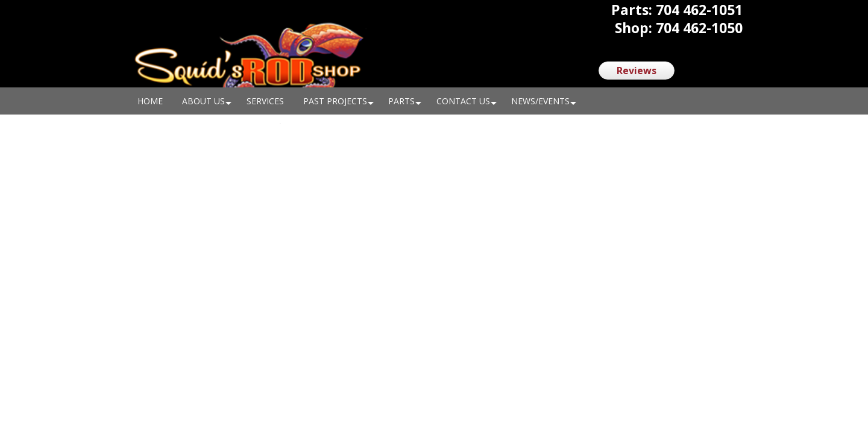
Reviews (637, 71)
